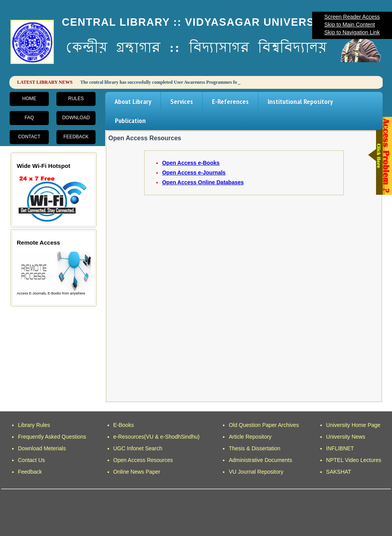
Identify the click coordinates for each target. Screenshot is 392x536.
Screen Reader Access (352, 17)
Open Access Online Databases (203, 182)
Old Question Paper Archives (264, 425)
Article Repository (250, 437)
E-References (230, 101)
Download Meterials (42, 448)
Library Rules (34, 425)
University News (346, 437)
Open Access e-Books (191, 163)
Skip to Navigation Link (352, 32)
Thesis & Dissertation (254, 448)
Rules (76, 99)
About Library (133, 101)
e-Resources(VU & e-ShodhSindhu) (157, 437)
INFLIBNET (340, 448)
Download (76, 118)
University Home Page (353, 425)
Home (29, 99)
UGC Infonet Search (138, 448)
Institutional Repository (300, 101)
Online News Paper (137, 472)
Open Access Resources (143, 460)
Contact (29, 137)
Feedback (76, 137)
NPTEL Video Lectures (354, 460)
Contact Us (31, 460)
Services (182, 101)
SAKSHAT (339, 472)
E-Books (124, 425)
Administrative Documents (260, 460)
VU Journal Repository (256, 472)
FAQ (29, 118)
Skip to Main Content (350, 25)
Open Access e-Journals (194, 173)
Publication (130, 121)
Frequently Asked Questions (52, 437)
